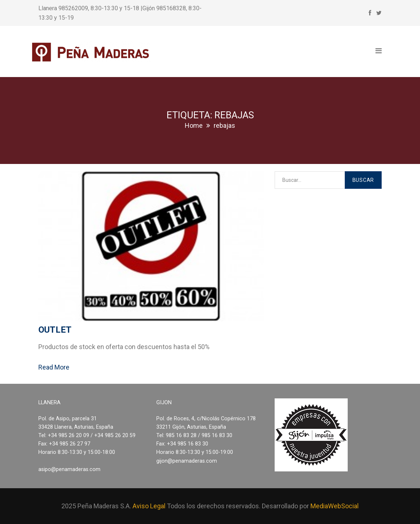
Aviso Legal (149, 506)
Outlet (55, 330)
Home (194, 125)
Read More (54, 367)
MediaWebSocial (335, 506)
